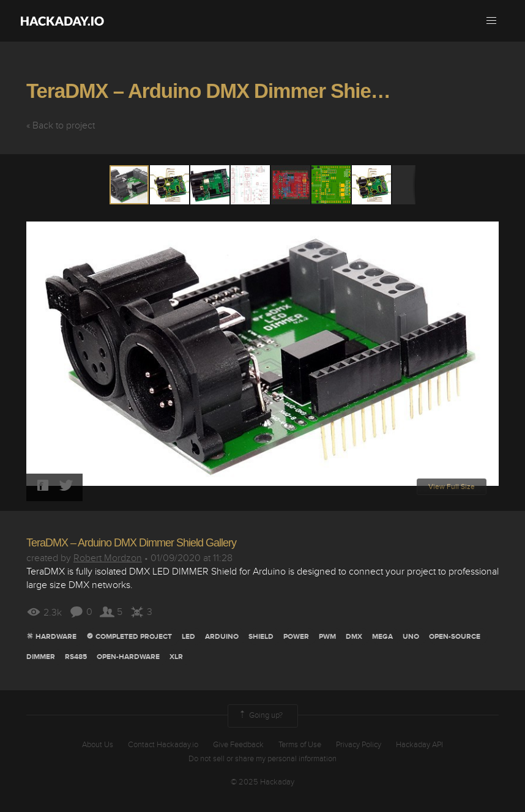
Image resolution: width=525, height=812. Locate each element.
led (188, 637)
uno (411, 637)
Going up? (260, 716)
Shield (261, 637)
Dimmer (41, 657)
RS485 (76, 657)
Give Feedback (238, 745)
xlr (176, 657)
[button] (491, 21)
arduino (222, 637)
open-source (455, 637)
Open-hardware (128, 657)
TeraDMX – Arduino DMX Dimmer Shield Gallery (241, 91)
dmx (354, 637)
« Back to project (61, 125)
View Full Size (452, 487)
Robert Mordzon (108, 558)
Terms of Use (300, 745)
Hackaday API (419, 745)
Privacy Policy (359, 745)
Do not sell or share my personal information (262, 759)
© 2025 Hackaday (262, 782)
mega (382, 637)
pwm (327, 637)
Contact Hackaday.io (163, 745)
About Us (98, 745)
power (296, 637)
